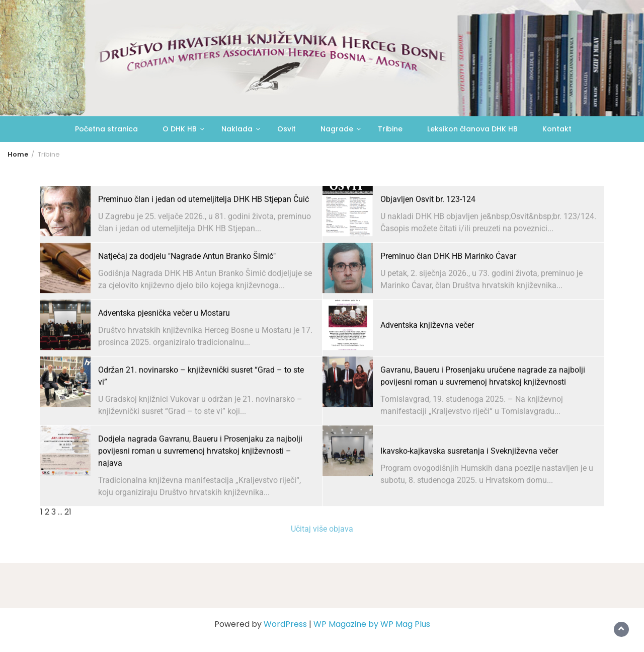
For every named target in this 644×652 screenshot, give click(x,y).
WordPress (285, 624)
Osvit (287, 129)
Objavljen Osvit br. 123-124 (428, 222)
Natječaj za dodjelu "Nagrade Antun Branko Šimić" (187, 279)
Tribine (390, 129)
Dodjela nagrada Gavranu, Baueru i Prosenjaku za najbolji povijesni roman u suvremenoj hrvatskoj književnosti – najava (200, 474)
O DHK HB (180, 129)
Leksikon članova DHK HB (472, 129)
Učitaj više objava (322, 534)
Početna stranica (106, 129)
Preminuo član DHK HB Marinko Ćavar (448, 279)
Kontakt (557, 129)
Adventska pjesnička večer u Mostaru (164, 336)
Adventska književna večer (427, 348)
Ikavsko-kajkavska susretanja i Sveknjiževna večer (469, 474)
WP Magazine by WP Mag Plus (372, 624)
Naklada (237, 129)
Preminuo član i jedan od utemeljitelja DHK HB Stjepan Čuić (204, 222)
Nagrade (337, 129)
